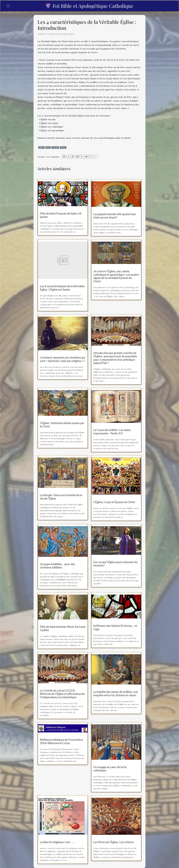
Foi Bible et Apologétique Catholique (89, 6)
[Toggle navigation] (8, 6)
